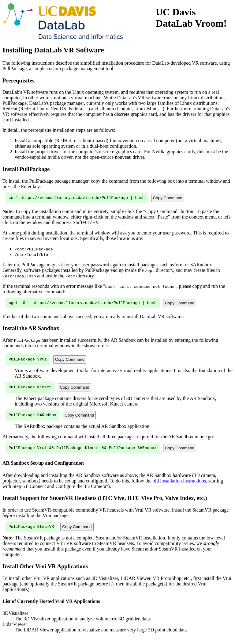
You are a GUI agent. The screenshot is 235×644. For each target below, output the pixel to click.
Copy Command (168, 198)
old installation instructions (179, 486)
